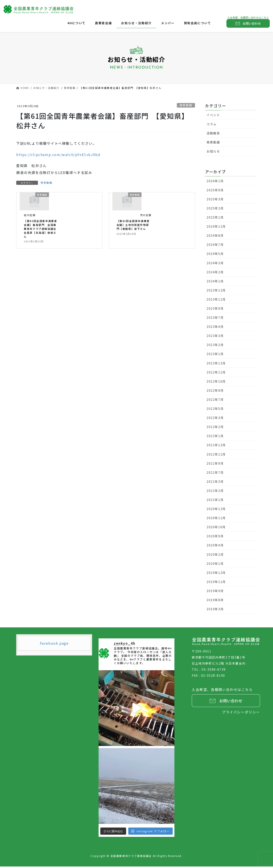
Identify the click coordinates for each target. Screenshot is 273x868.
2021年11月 (216, 456)
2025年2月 (215, 209)
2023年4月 (215, 328)
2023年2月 (215, 346)
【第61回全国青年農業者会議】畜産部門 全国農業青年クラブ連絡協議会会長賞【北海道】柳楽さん (41, 230)
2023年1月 (215, 355)
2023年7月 (215, 319)
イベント (213, 116)
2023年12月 (216, 291)
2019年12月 (216, 574)
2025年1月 (215, 219)
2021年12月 (216, 446)
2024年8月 (215, 237)
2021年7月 (215, 474)
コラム (212, 125)
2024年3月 (215, 264)
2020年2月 (215, 556)
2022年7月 (215, 401)
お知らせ (213, 153)
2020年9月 (215, 538)
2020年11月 (216, 519)
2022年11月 (216, 374)
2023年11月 (216, 301)
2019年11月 (216, 583)
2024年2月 (215, 273)
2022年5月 (215, 410)
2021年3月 (215, 483)
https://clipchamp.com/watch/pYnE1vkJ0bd (58, 156)
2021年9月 (215, 465)
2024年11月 (216, 228)
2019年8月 (215, 601)
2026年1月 (215, 182)
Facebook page (54, 645)
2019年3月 (215, 610)
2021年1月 (215, 501)
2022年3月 (215, 419)
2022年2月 (215, 428)
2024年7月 (215, 246)
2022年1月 (215, 437)
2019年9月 (215, 592)
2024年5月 (215, 255)
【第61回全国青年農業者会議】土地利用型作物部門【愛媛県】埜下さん (134, 226)
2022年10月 (216, 383)
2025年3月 (215, 200)
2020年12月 (216, 510)
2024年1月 (215, 282)
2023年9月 (215, 310)
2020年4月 (215, 547)
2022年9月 (215, 392)
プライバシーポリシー (241, 713)
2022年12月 (216, 364)
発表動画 (186, 107)
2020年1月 (215, 565)
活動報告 (213, 135)
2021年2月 (215, 492)
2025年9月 (215, 191)
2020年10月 (216, 528)
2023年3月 (215, 337)
